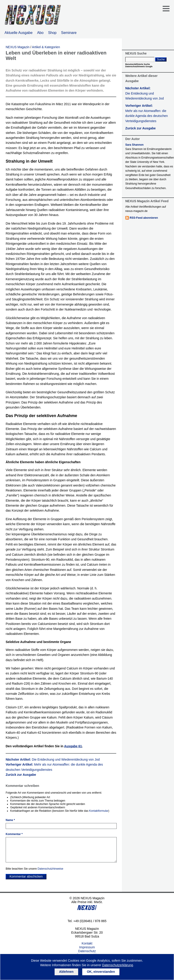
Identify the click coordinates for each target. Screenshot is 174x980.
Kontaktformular (99, 811)
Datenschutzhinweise (50, 869)
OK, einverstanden (101, 972)
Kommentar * (14, 834)
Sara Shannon (134, 145)
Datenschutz (87, 951)
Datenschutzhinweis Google (139, 66)
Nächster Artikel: (53, 759)
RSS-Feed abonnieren (144, 218)
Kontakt (87, 943)
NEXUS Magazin (18, 47)
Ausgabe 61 (73, 746)
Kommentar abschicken (26, 876)
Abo (40, 33)
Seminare (69, 33)
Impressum (87, 947)
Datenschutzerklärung (118, 965)
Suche (161, 59)
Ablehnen (66, 972)
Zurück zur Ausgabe (21, 775)
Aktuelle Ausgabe (19, 33)
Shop (52, 33)
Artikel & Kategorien (46, 47)
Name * (10, 820)
